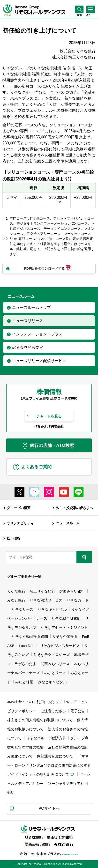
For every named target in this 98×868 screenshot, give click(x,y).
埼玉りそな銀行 (42, 591)
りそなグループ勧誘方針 (46, 738)
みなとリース (55, 673)
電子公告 (78, 711)
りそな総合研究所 (66, 618)
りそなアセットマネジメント (64, 627)
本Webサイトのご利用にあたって (35, 702)
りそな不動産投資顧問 (30, 636)
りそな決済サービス (46, 600)
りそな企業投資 (65, 636)
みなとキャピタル (52, 682)
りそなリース (23, 609)
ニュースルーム (68, 523)
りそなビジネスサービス (60, 646)
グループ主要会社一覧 (24, 577)
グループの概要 (19, 508)
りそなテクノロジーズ (52, 655)
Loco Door (27, 646)
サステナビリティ (20, 523)
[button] (79, 15)
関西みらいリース (55, 664)
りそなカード (78, 600)
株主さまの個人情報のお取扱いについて (40, 720)
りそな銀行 (16, 591)
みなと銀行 (16, 600)
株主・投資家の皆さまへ (75, 508)
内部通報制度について (55, 756)
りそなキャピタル (52, 609)
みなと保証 (24, 682)
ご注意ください (53, 711)
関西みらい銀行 (72, 591)
